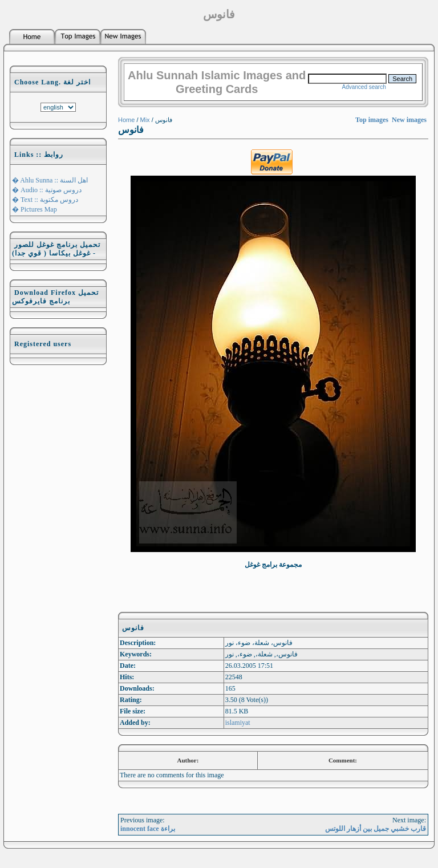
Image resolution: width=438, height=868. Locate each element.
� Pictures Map (35, 209)
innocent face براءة (148, 829)
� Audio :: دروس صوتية (47, 190)
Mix (145, 120)
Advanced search (364, 87)
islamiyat (238, 723)
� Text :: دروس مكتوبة (45, 200)
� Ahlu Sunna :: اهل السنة (50, 180)
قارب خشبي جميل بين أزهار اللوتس (376, 829)
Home (126, 120)
